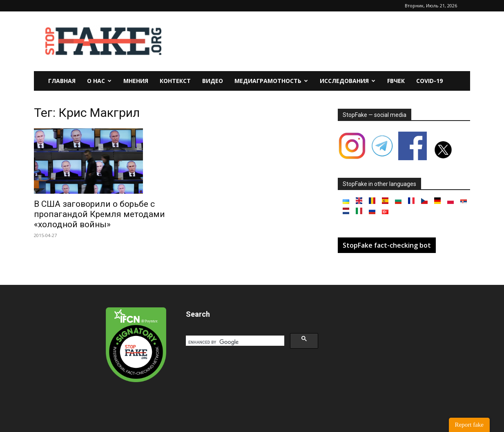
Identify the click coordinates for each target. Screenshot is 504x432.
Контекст (175, 81)
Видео (213, 81)
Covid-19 (429, 81)
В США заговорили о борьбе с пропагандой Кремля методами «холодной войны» (99, 214)
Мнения (136, 81)
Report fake (469, 425)
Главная (62, 81)
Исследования (348, 81)
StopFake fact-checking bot (387, 245)
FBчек (396, 81)
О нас (99, 81)
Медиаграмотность (271, 81)
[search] (234, 342)
